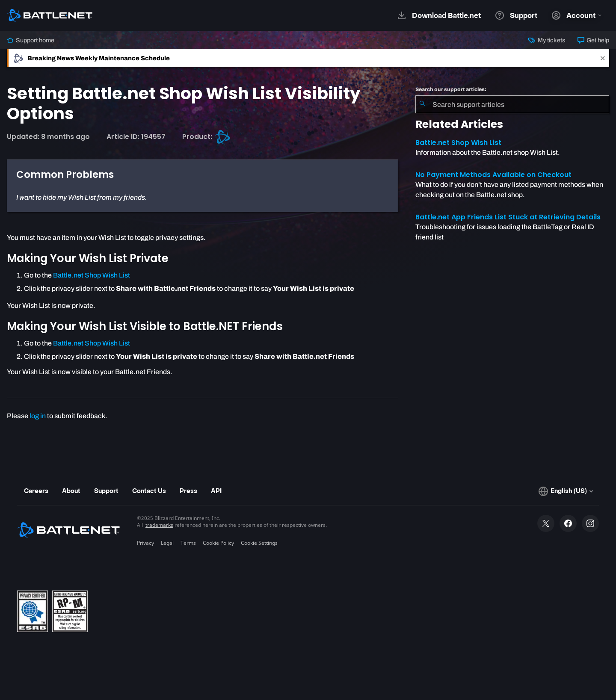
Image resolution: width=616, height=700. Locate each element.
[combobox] (512, 104)
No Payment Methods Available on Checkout (493, 175)
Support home (31, 40)
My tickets (547, 40)
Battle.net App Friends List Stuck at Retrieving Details (508, 217)
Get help (593, 40)
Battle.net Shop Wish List (92, 275)
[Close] (603, 58)
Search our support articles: (451, 89)
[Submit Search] (422, 104)
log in (38, 416)
